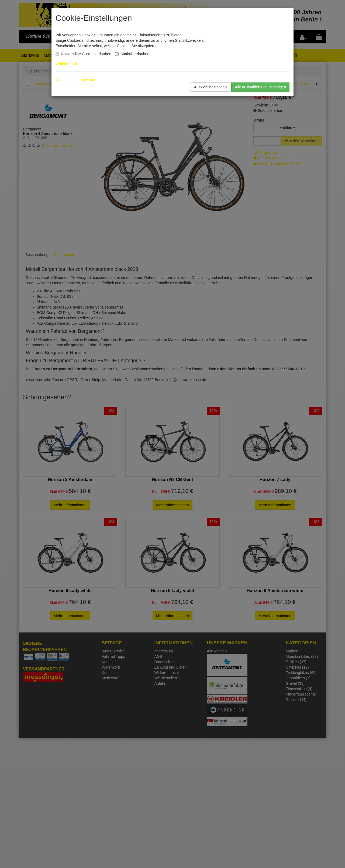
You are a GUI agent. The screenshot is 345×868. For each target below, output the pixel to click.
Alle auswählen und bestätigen (260, 87)
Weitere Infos (68, 63)
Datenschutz (66, 80)
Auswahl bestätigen (210, 87)
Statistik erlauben (135, 54)
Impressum (87, 80)
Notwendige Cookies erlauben (86, 54)
